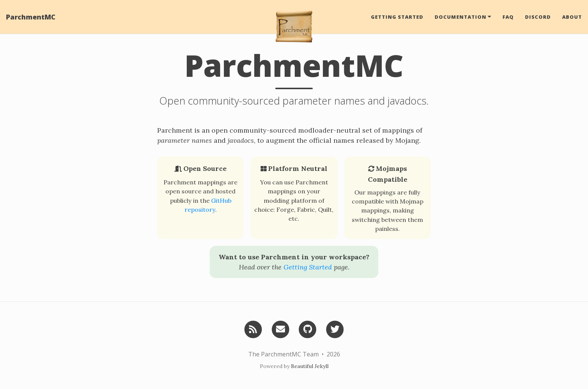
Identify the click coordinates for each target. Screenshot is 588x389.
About (572, 17)
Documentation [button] (460, 17)
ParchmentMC (31, 17)
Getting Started (397, 17)
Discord (538, 17)
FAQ (508, 17)
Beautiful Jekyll (310, 366)
